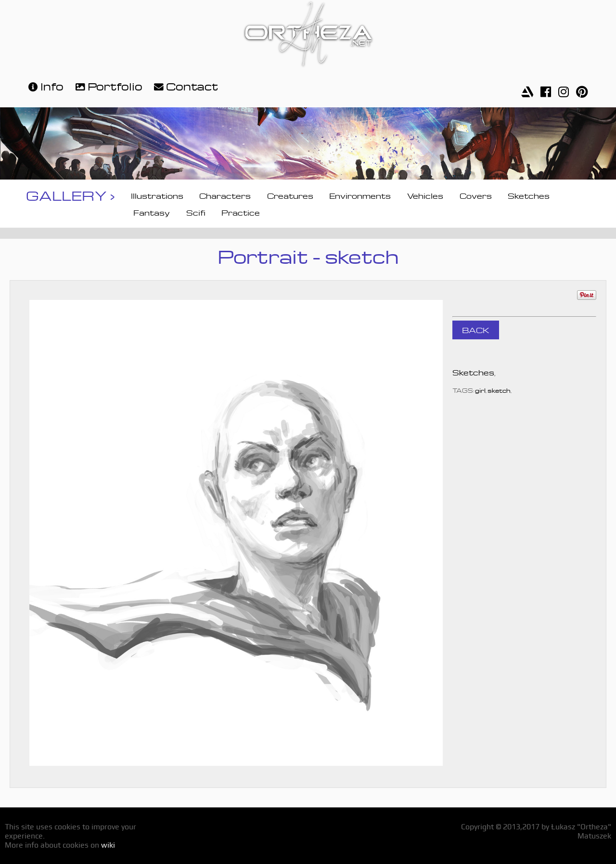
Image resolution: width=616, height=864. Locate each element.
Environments (360, 195)
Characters (225, 195)
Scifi (196, 212)
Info (45, 85)
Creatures (290, 195)
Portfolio (108, 85)
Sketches (529, 195)
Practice (241, 212)
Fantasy (152, 212)
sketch (499, 390)
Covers (476, 195)
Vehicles (425, 195)
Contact (185, 85)
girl (480, 390)
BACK (476, 329)
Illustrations (157, 195)
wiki (108, 845)
